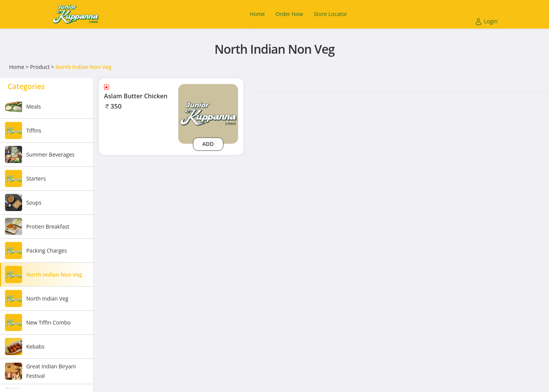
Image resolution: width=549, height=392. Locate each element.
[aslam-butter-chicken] (208, 113)
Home (17, 67)
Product (40, 67)
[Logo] (75, 14)
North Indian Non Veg (84, 67)
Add (208, 144)
